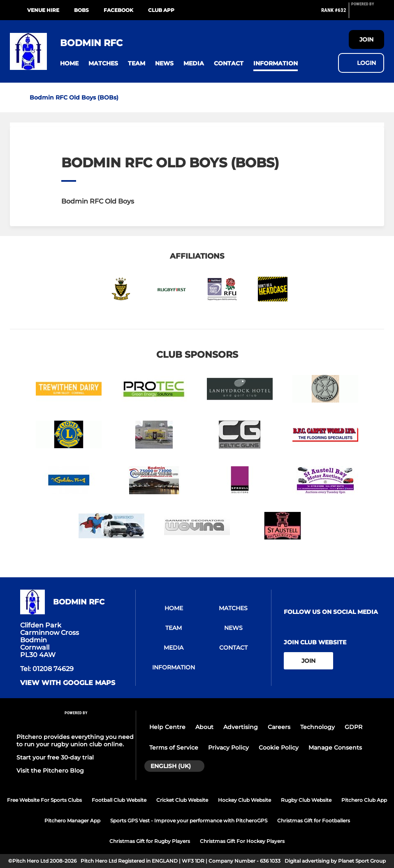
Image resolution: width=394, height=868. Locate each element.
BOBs (81, 10)
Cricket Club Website (182, 800)
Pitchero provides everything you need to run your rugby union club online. (75, 741)
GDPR (353, 727)
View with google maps (68, 683)
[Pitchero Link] (368, 14)
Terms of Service (174, 748)
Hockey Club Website (245, 800)
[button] (69, 64)
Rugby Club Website (306, 800)
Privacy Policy (228, 748)
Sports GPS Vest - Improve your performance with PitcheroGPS (189, 821)
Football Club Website (119, 800)
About (204, 727)
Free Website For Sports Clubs (44, 800)
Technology (318, 727)
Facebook (118, 10)
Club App (161, 10)
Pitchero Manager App (72, 821)
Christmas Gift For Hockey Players (242, 841)
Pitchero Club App (364, 800)
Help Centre (167, 727)
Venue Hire (43, 10)
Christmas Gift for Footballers (314, 821)
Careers (279, 727)
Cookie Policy (279, 748)
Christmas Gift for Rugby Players (150, 841)
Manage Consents (335, 748)
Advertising (241, 727)
